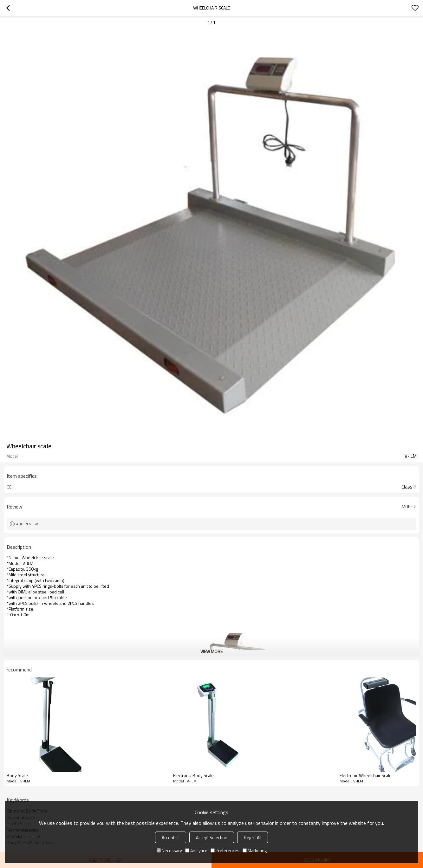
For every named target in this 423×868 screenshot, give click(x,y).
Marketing (255, 850)
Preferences (225, 850)
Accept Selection (212, 837)
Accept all (171, 837)
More (407, 507)
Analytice (196, 850)
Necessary (169, 850)
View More (211, 651)
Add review (27, 524)
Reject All (253, 837)
